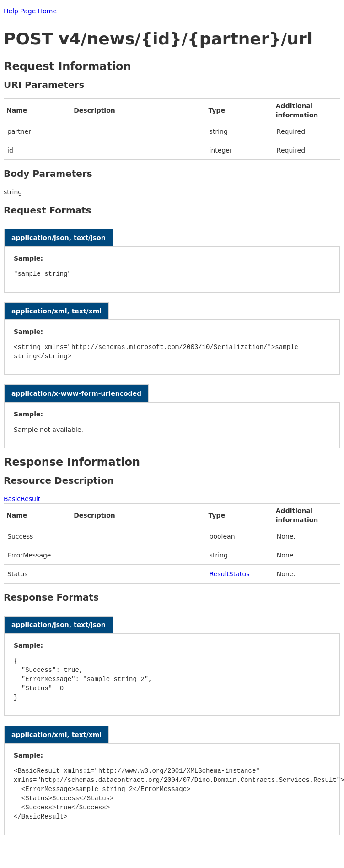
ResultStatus (230, 574)
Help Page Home (30, 11)
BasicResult (22, 499)
